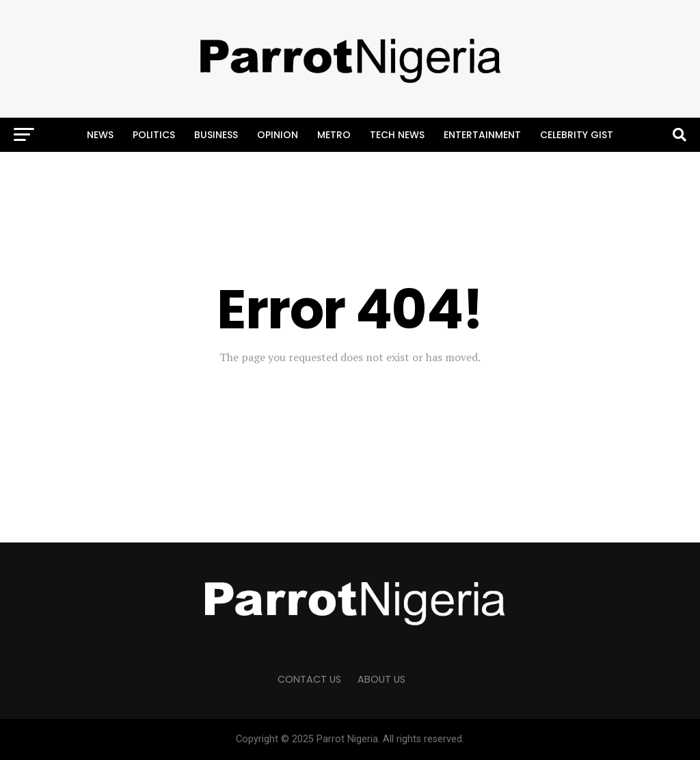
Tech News (397, 135)
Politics (154, 135)
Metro (334, 135)
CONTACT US (309, 679)
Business (216, 135)
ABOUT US (381, 679)
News (100, 135)
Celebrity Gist (577, 135)
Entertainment (482, 135)
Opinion (278, 135)
